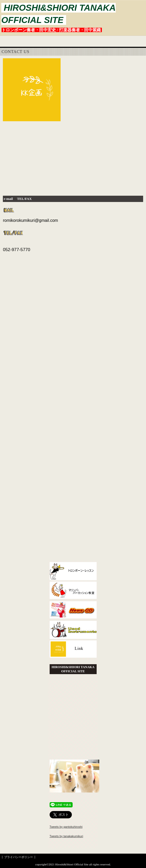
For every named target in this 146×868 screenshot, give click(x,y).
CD (73, 611)
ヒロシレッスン (73, 572)
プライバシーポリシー (19, 857)
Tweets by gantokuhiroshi (66, 827)
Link (73, 650)
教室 (73, 591)
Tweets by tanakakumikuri (66, 836)
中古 (73, 631)
